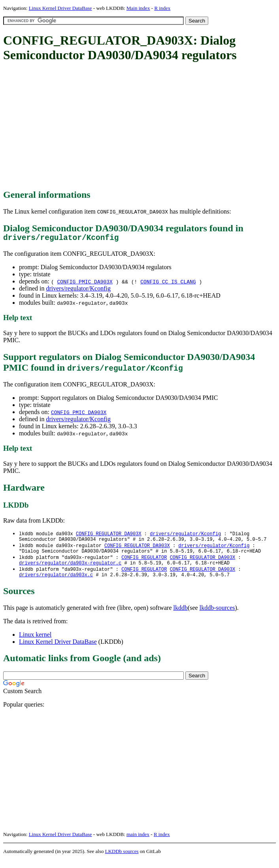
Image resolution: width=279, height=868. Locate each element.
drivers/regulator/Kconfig (78, 290)
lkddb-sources (217, 616)
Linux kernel (35, 643)
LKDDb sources (122, 860)
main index (138, 843)
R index (162, 8)
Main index (138, 8)
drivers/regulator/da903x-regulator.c (70, 569)
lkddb (181, 616)
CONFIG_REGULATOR (144, 563)
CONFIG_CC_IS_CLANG (168, 283)
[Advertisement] (141, 126)
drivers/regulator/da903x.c (56, 583)
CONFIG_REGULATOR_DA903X (109, 536)
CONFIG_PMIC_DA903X (85, 283)
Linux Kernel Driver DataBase (60, 8)
